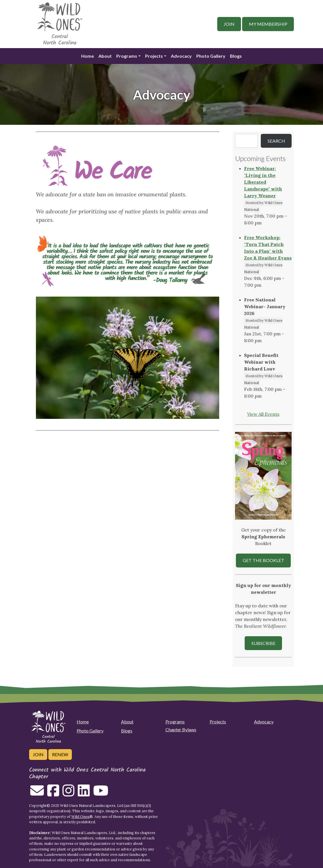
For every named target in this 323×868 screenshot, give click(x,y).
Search (276, 141)
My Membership (268, 24)
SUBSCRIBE (263, 643)
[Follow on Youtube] (101, 794)
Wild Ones (80, 817)
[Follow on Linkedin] (84, 794)
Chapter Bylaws (181, 729)
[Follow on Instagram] (68, 794)
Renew (60, 754)
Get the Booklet (263, 560)
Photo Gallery (211, 56)
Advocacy (181, 56)
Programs (127, 56)
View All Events (263, 414)
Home (88, 56)
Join (229, 24)
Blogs (236, 56)
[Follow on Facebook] (53, 794)
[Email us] (37, 794)
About (105, 56)
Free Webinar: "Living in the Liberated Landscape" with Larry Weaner (263, 182)
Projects (154, 56)
